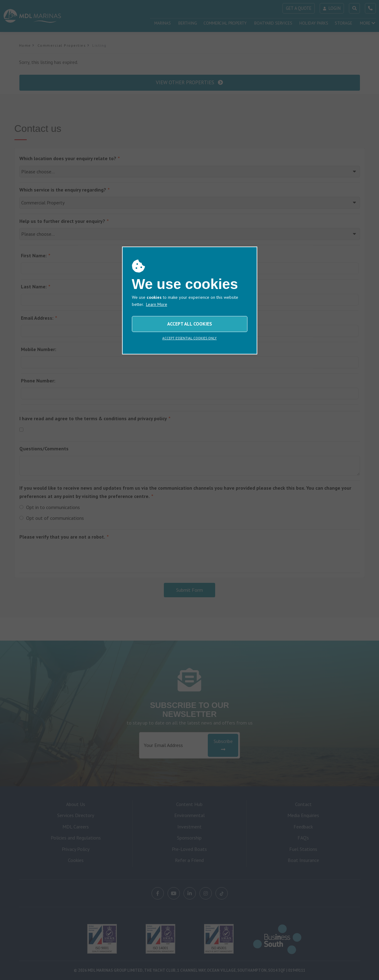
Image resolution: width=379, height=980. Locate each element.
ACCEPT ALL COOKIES (190, 324)
